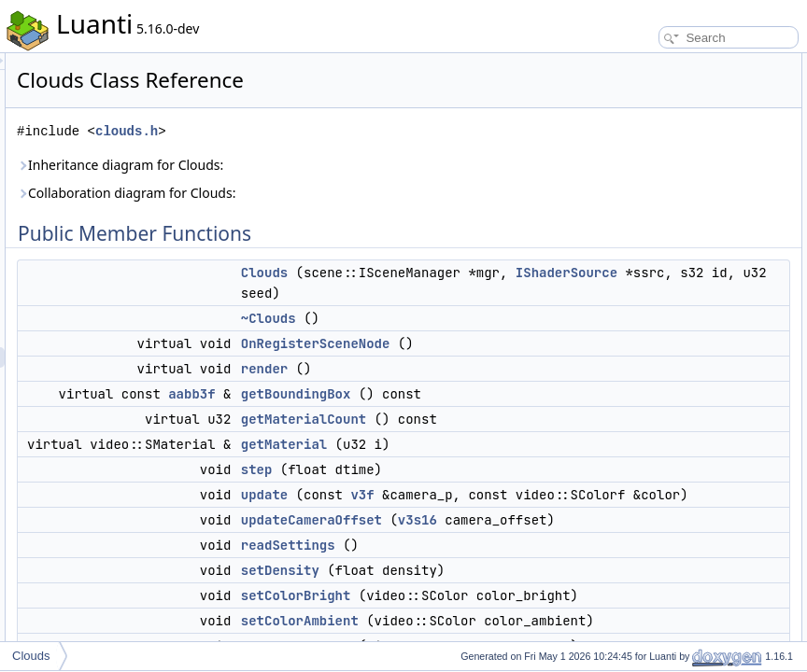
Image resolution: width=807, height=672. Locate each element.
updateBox (640, 515)
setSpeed (637, 413)
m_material (641, 638)
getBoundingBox (530, 476)
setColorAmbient (655, 351)
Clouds (498, 273)
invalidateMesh (651, 556)
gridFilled (637, 577)
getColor (635, 474)
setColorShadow (655, 371)
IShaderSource (572, 314)
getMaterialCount (537, 522)
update (498, 618)
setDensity (640, 310)
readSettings (645, 289)
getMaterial (517, 567)
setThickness (646, 433)
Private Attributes (641, 618)
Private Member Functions (664, 495)
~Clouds (502, 380)
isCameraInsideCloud (667, 454)
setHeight (637, 392)
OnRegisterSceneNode (549, 405)
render (498, 451)
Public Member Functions (662, 63)
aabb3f (425, 476)
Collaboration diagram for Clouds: (360, 193)
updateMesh (644, 536)
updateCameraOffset (665, 269)
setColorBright (649, 330)
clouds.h (360, 131)
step (490, 593)
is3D (625, 597)
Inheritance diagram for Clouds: (354, 165)
